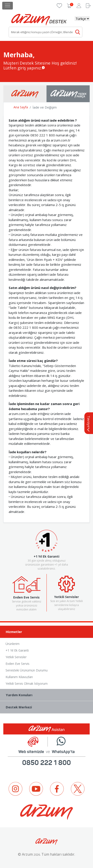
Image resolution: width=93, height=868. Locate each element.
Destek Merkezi (48, 707)
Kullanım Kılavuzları (19, 677)
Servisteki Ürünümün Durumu (27, 670)
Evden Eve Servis (17, 664)
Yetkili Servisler (16, 657)
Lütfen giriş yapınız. (23, 68)
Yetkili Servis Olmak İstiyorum (27, 684)
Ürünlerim (13, 644)
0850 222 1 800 (46, 763)
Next (85, 810)
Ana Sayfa (21, 107)
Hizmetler (48, 632)
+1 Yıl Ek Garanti (17, 650)
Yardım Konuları (48, 695)
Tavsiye (89, 424)
